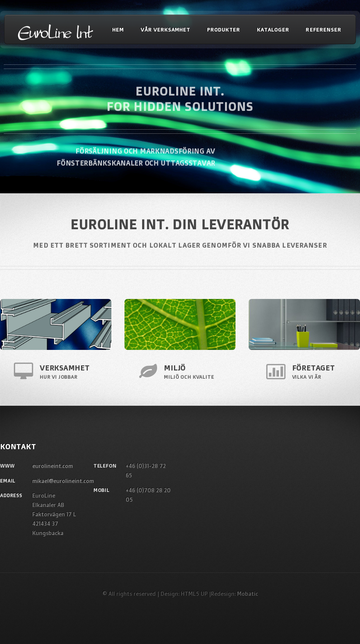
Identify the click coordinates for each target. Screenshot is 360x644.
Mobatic (247, 594)
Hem (118, 29)
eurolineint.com (52, 466)
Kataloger (273, 29)
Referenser (323, 29)
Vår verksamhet (165, 29)
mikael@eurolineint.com (63, 481)
